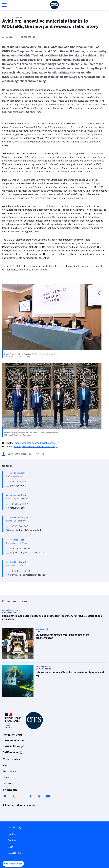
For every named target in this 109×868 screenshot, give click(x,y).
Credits (12, 834)
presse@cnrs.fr (17, 486)
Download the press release (26, 454)
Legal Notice (15, 853)
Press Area (17, 17)
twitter (13, 796)
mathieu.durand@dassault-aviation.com (29, 575)
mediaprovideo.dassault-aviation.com (34, 446)
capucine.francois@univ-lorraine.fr (26, 530)
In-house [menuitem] (7, 783)
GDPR (11, 847)
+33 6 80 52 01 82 (19, 504)
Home (5, 17)
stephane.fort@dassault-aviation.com (28, 553)
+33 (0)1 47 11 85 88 (20, 571)
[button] (13, 864)
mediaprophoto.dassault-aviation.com (35, 443)
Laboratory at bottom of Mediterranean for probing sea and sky (54, 681)
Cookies (12, 840)
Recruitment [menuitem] (9, 771)
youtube (48, 796)
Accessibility (14, 827)
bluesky (5, 796)
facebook (31, 796)
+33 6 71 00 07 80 (19, 526)
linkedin (22, 796)
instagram (39, 796)
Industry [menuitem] (7, 777)
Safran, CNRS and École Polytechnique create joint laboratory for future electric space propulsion (54, 615)
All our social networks (14, 805)
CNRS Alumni (11, 752)
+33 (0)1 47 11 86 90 (20, 549)
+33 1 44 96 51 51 (19, 482)
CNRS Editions (11, 747)
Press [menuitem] (6, 765)
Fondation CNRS (13, 735)
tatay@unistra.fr (18, 508)
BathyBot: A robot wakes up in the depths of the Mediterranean (54, 644)
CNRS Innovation (13, 741)
